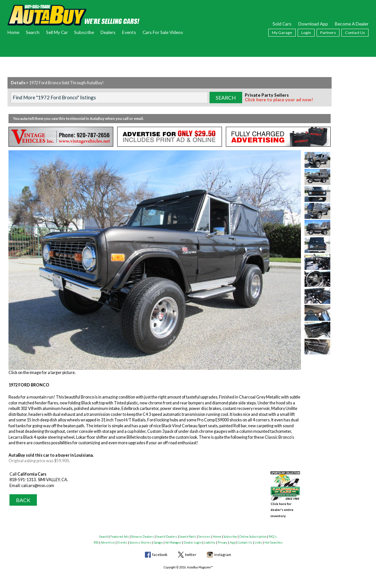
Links (258, 539)
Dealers (108, 32)
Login (306, 33)
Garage (158, 539)
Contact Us (355, 33)
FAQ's (273, 533)
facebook (160, 551)
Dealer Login (193, 539)
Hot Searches (274, 539)
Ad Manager (173, 539)
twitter (191, 551)
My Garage (282, 33)
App (232, 539)
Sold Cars (282, 24)
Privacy (223, 539)
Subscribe (84, 32)
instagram (223, 551)
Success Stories (140, 539)
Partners (328, 33)
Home (13, 32)
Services (204, 533)
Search (33, 32)
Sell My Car (57, 32)
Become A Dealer (352, 24)
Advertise (108, 539)
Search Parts (188, 533)
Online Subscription (253, 533)
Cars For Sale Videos (163, 32)
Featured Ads (120, 533)
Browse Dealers (143, 533)
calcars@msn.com (38, 486)
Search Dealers (167, 533)
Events (129, 32)
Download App (313, 24)
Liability (210, 539)
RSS (96, 539)
